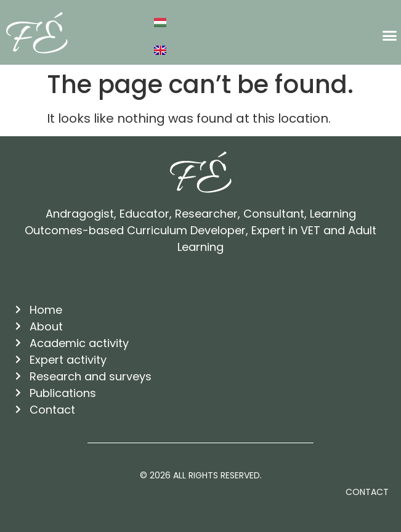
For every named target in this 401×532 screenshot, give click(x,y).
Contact (367, 492)
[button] (390, 36)
